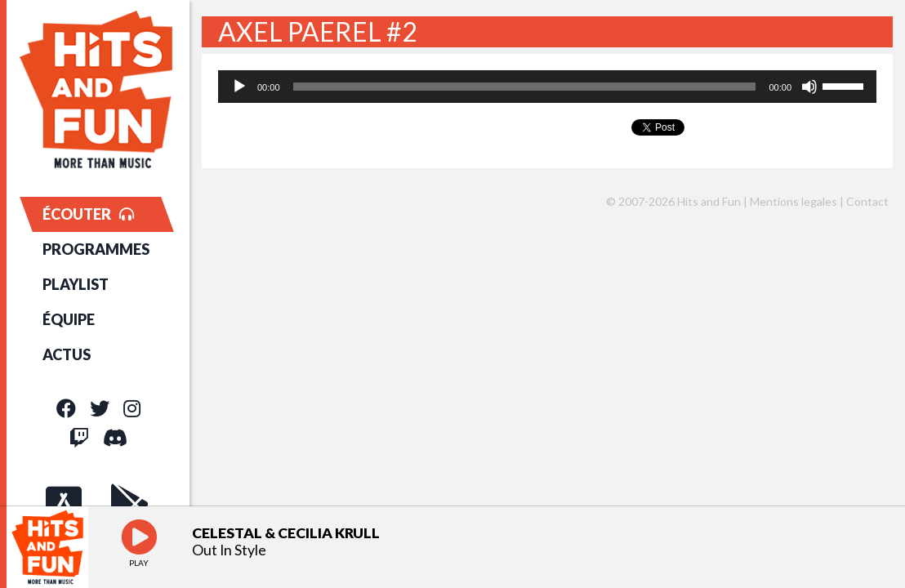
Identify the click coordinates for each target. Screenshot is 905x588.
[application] (547, 87)
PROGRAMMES (96, 249)
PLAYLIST (76, 284)
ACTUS (67, 354)
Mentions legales (794, 201)
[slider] (525, 87)
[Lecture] (239, 87)
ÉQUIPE (69, 319)
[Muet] (809, 87)
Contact (867, 201)
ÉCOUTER (88, 214)
